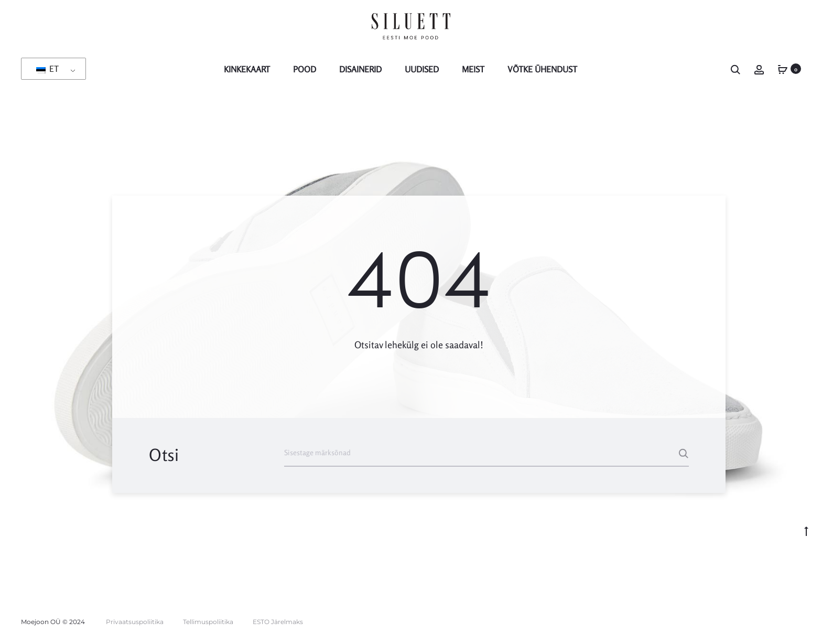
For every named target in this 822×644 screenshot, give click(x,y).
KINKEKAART (247, 69)
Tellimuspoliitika (208, 622)
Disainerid (360, 69)
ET (47, 69)
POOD (305, 69)
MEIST (473, 69)
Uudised (422, 69)
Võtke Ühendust (542, 69)
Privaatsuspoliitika (135, 622)
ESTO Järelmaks (278, 622)
